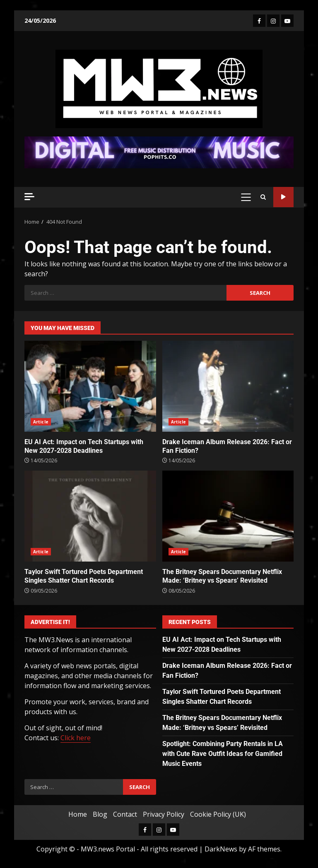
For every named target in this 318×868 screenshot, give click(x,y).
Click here (76, 738)
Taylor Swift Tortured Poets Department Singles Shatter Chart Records (90, 516)
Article (41, 422)
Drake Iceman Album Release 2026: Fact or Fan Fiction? (228, 386)
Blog (100, 814)
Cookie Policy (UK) (218, 814)
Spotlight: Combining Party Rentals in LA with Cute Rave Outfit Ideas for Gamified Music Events (223, 754)
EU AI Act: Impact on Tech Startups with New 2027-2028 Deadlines (90, 386)
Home (78, 814)
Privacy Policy (164, 814)
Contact (125, 814)
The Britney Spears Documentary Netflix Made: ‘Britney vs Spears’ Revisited (228, 516)
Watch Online (283, 197)
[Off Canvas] (29, 197)
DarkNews (221, 849)
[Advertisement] (159, 152)
